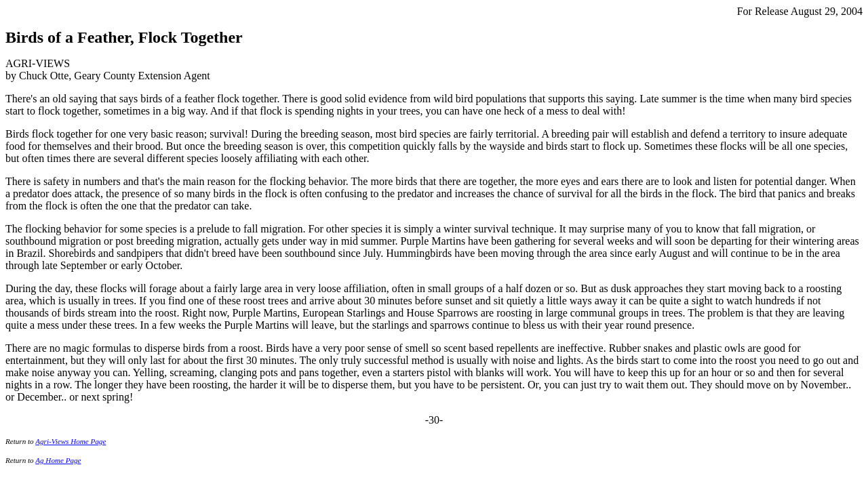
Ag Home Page (58, 460)
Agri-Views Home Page (71, 441)
